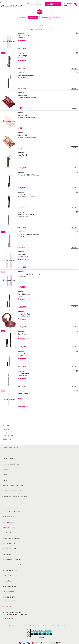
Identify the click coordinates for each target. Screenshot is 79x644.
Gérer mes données (57, 626)
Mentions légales (27, 626)
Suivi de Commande (9, 459)
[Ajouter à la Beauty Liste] (77, 33)
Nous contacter (9, 597)
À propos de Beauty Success (13, 511)
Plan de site (67, 626)
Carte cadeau (7, 581)
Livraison (5, 475)
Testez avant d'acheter (9, 586)
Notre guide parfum (9, 543)
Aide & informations (10, 448)
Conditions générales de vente (12, 491)
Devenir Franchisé (8, 527)
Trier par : (31, 29)
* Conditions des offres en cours (13, 485)
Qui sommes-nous (8, 517)
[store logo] (12, 6)
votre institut (7, 606)
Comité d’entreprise (9, 592)
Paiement (6, 469)
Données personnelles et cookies (42, 626)
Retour (5, 480)
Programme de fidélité (10, 570)
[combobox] (35, 4)
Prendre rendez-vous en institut (13, 565)
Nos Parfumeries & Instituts (11, 538)
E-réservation (7, 576)
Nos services (7, 554)
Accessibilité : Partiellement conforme (15, 496)
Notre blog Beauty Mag (10, 549)
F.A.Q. (4, 453)
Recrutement (7, 533)
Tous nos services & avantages (12, 559)
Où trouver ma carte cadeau (11, 464)
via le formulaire (8, 618)
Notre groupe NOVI (9, 522)
